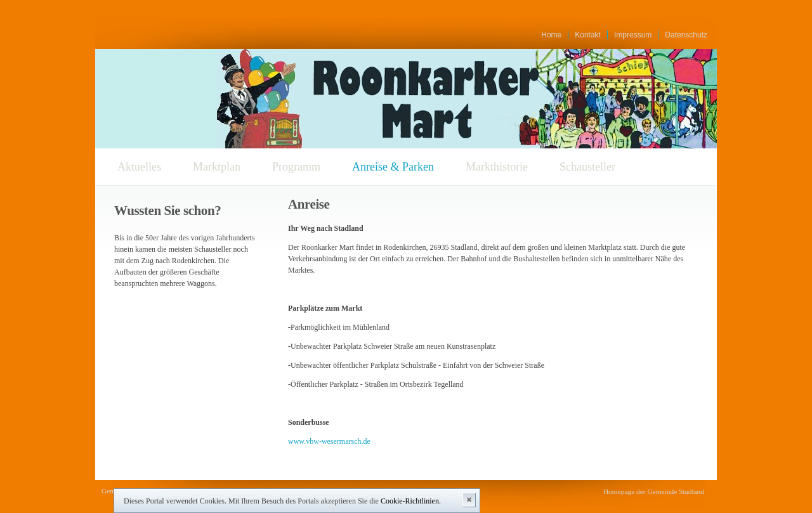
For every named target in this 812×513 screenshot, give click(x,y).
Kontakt (588, 35)
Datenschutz (686, 35)
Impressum (633, 35)
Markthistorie (497, 167)
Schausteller (587, 167)
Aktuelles (139, 167)
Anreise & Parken (393, 167)
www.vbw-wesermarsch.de (329, 441)
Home (551, 35)
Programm (296, 167)
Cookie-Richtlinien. (411, 501)
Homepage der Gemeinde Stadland (654, 491)
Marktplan (217, 167)
